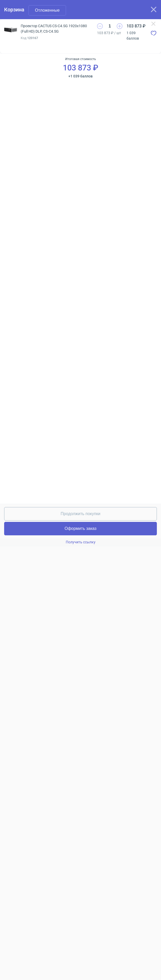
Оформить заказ (80, 528)
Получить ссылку (81, 542)
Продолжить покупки (80, 514)
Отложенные (47, 10)
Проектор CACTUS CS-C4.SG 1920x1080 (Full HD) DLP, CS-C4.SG (54, 29)
